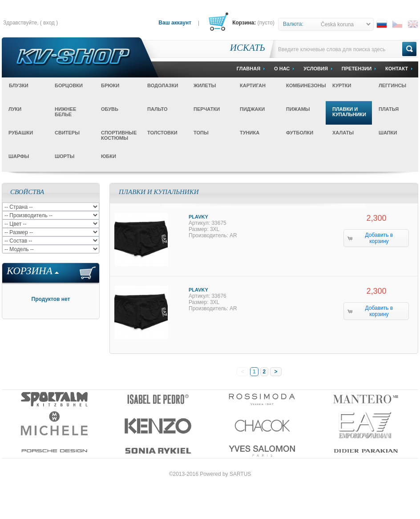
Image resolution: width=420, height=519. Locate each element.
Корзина (30, 271)
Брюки (110, 85)
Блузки (19, 85)
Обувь (110, 109)
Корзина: (244, 23)
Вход (49, 23)
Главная (248, 69)
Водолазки (163, 85)
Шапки (388, 133)
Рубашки (21, 133)
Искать (248, 48)
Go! (409, 49)
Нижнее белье (65, 112)
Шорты (65, 156)
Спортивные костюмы (119, 135)
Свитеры (67, 133)
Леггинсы (392, 85)
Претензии (357, 69)
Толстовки (162, 133)
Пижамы (298, 109)
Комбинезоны (306, 85)
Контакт (397, 69)
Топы (201, 133)
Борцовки (69, 85)
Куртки (342, 85)
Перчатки (207, 109)
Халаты (343, 133)
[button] (376, 238)
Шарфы (19, 156)
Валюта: (293, 24)
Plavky (198, 217)
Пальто (157, 109)
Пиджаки (252, 109)
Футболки (300, 133)
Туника (250, 133)
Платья (389, 109)
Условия (316, 69)
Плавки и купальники (349, 112)
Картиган (253, 85)
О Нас (282, 69)
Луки (15, 109)
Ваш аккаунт (175, 23)
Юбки (109, 156)
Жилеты (205, 85)
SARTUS (240, 474)
